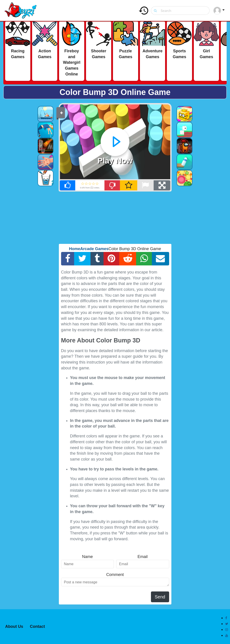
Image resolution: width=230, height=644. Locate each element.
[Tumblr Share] (97, 259)
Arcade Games (94, 249)
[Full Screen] (162, 185)
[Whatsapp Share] (144, 259)
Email (143, 557)
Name (87, 557)
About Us (14, 626)
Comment (115, 575)
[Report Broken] (145, 185)
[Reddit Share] (128, 259)
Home (75, 249)
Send (160, 597)
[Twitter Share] (82, 259)
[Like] (68, 185)
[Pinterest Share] (112, 259)
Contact (37, 626)
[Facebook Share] (68, 259)
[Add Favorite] (128, 185)
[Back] (62, 112)
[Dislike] (112, 185)
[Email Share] (160, 259)
